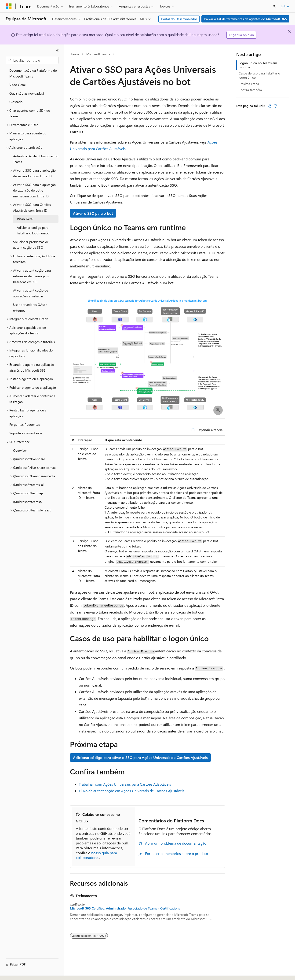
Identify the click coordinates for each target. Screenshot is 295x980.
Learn (75, 54)
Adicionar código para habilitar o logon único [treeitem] (33, 230)
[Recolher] (57, 51)
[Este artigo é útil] (270, 106)
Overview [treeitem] (20, 450)
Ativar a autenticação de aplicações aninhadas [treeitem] (31, 293)
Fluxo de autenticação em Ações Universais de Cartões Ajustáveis (132, 791)
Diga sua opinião (242, 35)
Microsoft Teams (98, 54)
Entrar (285, 6)
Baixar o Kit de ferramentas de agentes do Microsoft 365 (246, 19)
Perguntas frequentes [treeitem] (25, 424)
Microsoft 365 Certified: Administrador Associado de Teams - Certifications (125, 908)
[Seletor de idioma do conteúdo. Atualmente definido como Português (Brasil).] (23, 972)
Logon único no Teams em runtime (258, 65)
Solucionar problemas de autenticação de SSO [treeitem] (31, 245)
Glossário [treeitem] (16, 102)
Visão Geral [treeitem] (17, 85)
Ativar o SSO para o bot (93, 213)
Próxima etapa (249, 84)
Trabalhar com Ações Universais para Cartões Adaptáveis (125, 784)
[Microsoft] (9, 6)
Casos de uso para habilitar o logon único (259, 75)
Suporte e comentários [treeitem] (26, 433)
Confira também (250, 90)
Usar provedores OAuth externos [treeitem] (30, 307)
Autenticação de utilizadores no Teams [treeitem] (36, 159)
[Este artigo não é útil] (275, 106)
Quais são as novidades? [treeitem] (27, 93)
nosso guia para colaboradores (96, 855)
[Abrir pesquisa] (274, 6)
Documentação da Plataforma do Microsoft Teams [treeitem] (33, 73)
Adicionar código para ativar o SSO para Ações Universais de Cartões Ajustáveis (140, 757)
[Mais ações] (221, 54)
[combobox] (32, 60)
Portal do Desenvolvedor (179, 19)
